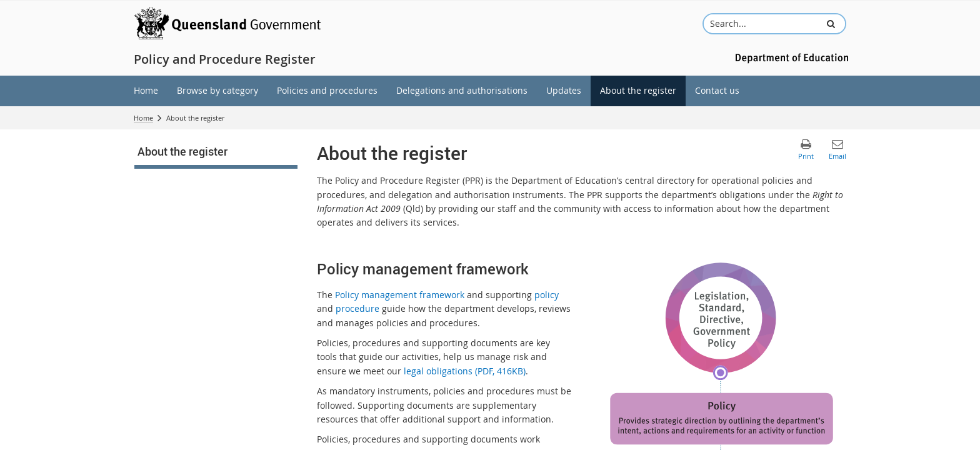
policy (547, 295)
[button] (831, 24)
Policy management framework (400, 295)
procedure (357, 308)
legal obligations (465, 371)
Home (143, 118)
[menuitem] (146, 91)
